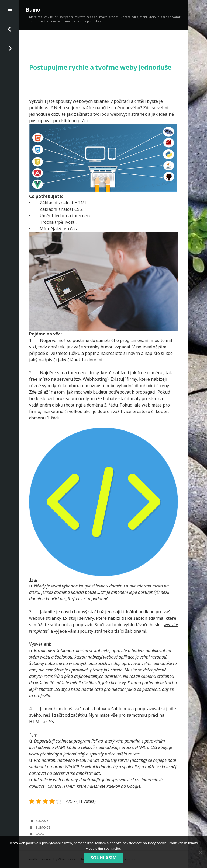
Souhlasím (104, 858)
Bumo (33, 10)
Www (40, 834)
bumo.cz (43, 827)
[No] (200, 852)
